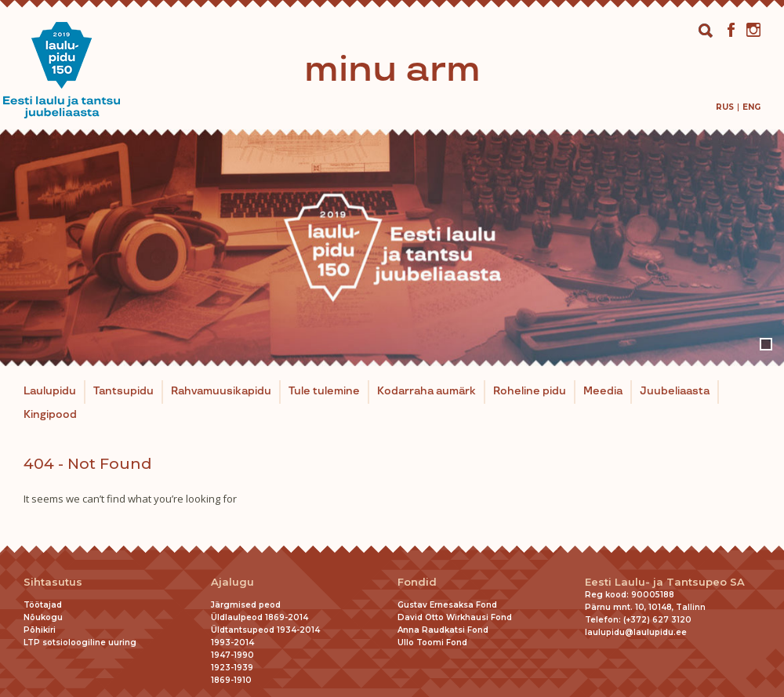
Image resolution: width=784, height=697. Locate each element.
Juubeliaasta (675, 391)
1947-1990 (232, 655)
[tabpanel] (392, 248)
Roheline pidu (530, 391)
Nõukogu (43, 617)
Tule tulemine (324, 391)
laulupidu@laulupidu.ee (636, 632)
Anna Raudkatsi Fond (443, 630)
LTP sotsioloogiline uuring (80, 643)
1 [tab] (766, 344)
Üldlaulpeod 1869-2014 (260, 617)
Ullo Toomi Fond (432, 643)
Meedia (603, 391)
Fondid (417, 582)
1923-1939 (232, 668)
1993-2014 (232, 643)
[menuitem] (725, 107)
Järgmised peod (246, 605)
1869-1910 (231, 680)
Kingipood (50, 415)
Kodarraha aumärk (426, 391)
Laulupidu (50, 391)
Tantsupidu (123, 391)
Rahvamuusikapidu (221, 391)
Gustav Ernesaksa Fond (447, 605)
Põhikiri (40, 630)
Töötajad (43, 605)
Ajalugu (232, 582)
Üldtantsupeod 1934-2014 (265, 630)
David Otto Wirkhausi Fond (455, 617)
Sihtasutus (53, 582)
